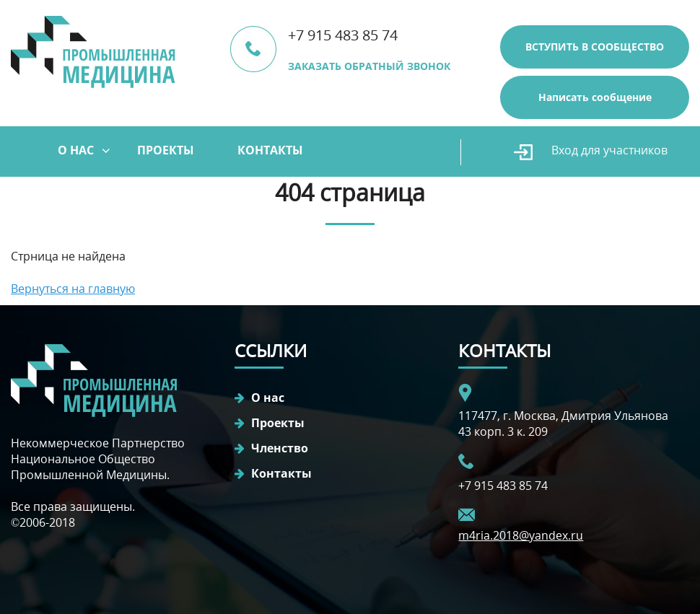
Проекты (166, 150)
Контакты (270, 150)
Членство (280, 448)
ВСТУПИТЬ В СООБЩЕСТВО (595, 47)
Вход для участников (609, 150)
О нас (76, 150)
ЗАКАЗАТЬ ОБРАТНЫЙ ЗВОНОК (369, 66)
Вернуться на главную (73, 289)
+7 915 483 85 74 (343, 35)
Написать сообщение (595, 97)
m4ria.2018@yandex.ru (521, 535)
